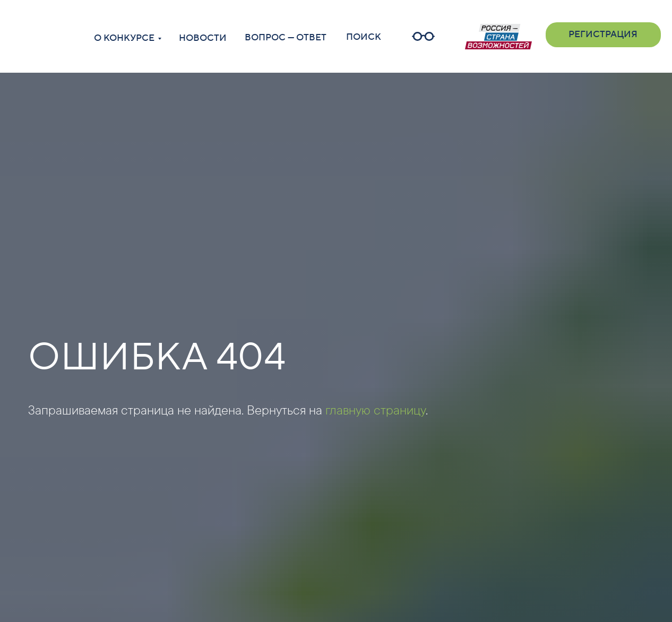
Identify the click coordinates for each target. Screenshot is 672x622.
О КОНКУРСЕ (124, 38)
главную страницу (376, 410)
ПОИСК (364, 37)
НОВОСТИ (203, 38)
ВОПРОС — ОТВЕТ (286, 38)
